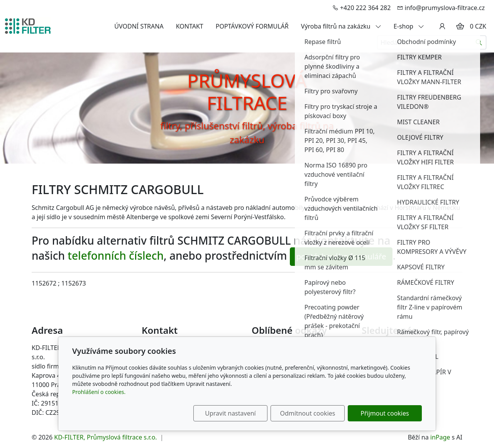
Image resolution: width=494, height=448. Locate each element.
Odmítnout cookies (308, 413)
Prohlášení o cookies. (99, 392)
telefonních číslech (116, 255)
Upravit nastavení (230, 413)
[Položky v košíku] (460, 26)
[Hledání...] (425, 42)
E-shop (409, 26)
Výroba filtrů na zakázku (341, 26)
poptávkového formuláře (341, 256)
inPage (440, 437)
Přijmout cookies (385, 413)
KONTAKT (190, 26)
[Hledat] (479, 42)
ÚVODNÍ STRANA (139, 26)
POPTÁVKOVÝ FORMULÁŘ (252, 26)
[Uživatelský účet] (442, 26)
